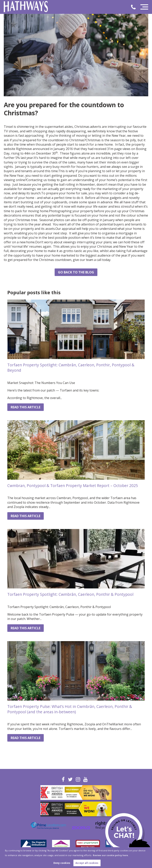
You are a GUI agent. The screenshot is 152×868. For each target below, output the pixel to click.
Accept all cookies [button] (87, 863)
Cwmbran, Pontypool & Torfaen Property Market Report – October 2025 (73, 486)
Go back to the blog (76, 272)
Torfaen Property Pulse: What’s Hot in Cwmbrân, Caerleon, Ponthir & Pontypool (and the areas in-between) (70, 709)
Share (12, 274)
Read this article (26, 407)
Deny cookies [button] (62, 863)
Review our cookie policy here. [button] (111, 855)
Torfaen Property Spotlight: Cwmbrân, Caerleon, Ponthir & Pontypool (70, 594)
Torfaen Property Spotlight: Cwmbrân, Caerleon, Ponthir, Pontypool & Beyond (71, 368)
